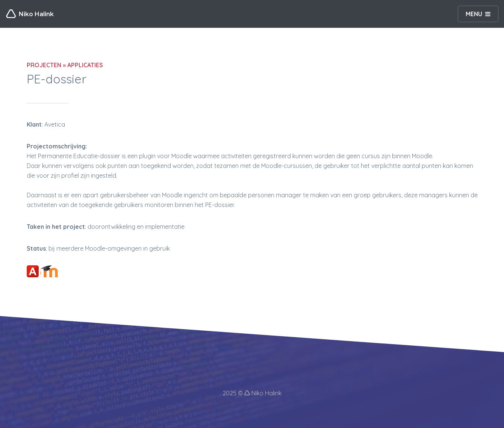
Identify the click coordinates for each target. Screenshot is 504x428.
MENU (474, 14)
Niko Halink (30, 14)
